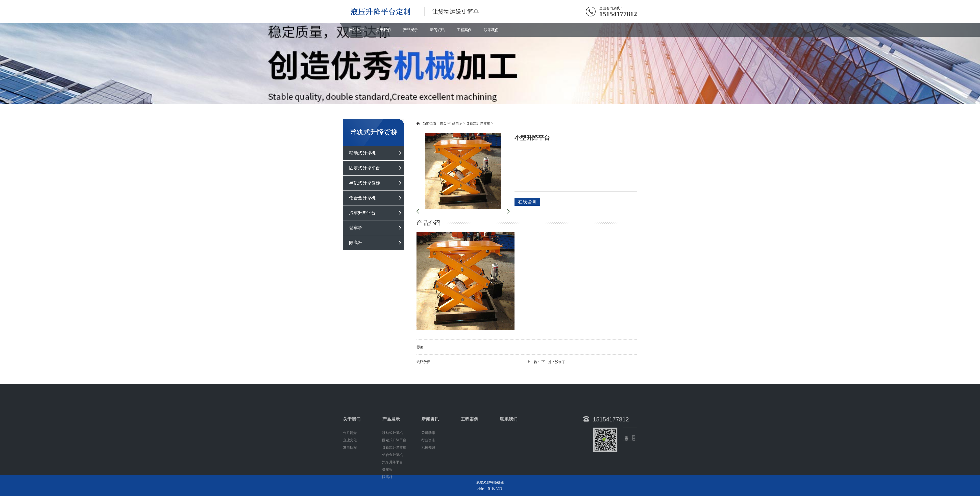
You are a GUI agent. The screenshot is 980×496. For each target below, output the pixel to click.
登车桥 (356, 228)
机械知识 (428, 475)
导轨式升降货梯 (365, 183)
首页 (443, 123)
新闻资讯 (437, 30)
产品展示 (410, 30)
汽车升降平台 (362, 213)
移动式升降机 (362, 153)
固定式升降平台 (365, 168)
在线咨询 (527, 202)
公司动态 (428, 460)
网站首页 (356, 30)
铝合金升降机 (362, 198)
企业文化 (350, 468)
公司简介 (350, 460)
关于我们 (383, 30)
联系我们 (491, 30)
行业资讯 (428, 468)
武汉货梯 (423, 362)
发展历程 (350, 475)
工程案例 (464, 30)
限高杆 (356, 243)
